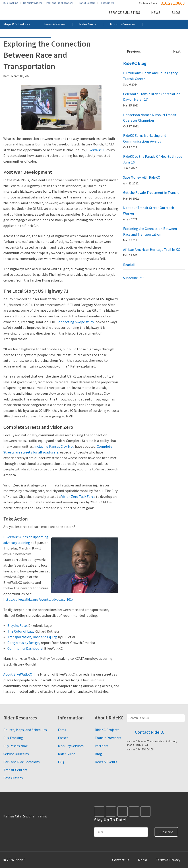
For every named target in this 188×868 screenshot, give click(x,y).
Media (143, 860)
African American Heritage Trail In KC (152, 252)
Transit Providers (32, 3)
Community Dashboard (25, 648)
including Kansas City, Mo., (54, 446)
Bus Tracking (11, 3)
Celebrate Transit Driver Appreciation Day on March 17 (152, 99)
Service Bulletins (124, 12)
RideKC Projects (107, 730)
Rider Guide (88, 24)
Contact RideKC (150, 732)
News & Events (106, 762)
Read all (129, 265)
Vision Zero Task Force (78, 496)
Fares (62, 730)
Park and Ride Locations (60, 3)
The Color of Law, (21, 631)
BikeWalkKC (96, 150)
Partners (101, 746)
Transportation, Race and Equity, (32, 637)
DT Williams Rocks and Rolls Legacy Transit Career (150, 79)
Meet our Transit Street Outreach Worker (149, 213)
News (156, 12)
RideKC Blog (135, 63)
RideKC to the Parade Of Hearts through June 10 (154, 162)
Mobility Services (123, 24)
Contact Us (121, 860)
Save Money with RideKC (142, 180)
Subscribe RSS (134, 278)
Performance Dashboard (25, 33)
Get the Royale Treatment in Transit (151, 195)
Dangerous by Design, (24, 643)
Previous (134, 51)
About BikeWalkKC (18, 674)
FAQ (61, 762)
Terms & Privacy (168, 860)
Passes (63, 738)
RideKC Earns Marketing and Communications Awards (145, 141)
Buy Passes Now (15, 746)
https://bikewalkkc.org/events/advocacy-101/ (38, 599)
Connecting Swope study (75, 322)
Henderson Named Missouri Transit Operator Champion (150, 120)
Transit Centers (87, 3)
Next (177, 51)
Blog (176, 12)
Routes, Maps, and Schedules (25, 730)
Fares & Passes (55, 24)
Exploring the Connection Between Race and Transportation (150, 234)
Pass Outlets (107, 3)
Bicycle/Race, (18, 625)
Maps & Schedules (17, 24)
